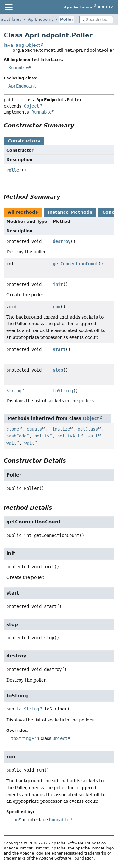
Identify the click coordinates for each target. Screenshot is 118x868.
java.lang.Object (22, 45)
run (57, 307)
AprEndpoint (40, 19)
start (59, 349)
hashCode (16, 436)
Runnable (19, 67)
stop (58, 370)
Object (31, 106)
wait (93, 436)
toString (63, 391)
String (14, 391)
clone (13, 429)
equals (34, 429)
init (58, 284)
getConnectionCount (76, 264)
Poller (67, 19)
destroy (62, 241)
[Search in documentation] (96, 20)
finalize (60, 429)
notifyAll (69, 436)
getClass (88, 429)
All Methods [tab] (23, 212)
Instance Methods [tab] (70, 212)
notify (42, 436)
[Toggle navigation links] (8, 7)
